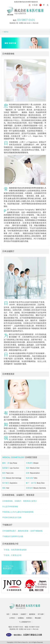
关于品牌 (41, 614)
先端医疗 (24, 614)
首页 (8, 614)
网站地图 (38, 618)
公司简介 (12, 618)
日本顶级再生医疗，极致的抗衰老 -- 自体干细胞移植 (23, 531)
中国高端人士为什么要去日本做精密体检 (18, 512)
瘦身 (28, 468)
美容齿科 (30, 488)
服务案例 (32, 614)
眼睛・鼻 (6, 463)
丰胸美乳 (30, 463)
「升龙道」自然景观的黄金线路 (15, 550)
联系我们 (29, 618)
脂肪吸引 (6, 468)
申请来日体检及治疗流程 (12, 517)
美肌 (4, 478)
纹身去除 (30, 478)
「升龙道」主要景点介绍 (12, 555)
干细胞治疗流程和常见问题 (13, 536)
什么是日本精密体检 (10, 507)
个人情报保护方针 (25, 622)
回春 (28, 473)
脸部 (4, 473)
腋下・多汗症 (31, 483)
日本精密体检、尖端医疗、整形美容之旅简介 (20, 501)
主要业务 (15, 614)
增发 (4, 488)
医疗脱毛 (6, 483)
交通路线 (21, 618)
